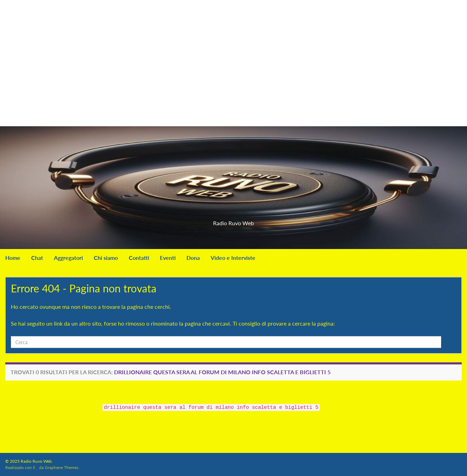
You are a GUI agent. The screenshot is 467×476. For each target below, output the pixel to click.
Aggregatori (68, 258)
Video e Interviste (233, 258)
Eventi (168, 258)
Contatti (139, 258)
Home (13, 258)
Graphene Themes (62, 467)
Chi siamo (106, 258)
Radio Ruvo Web (234, 221)
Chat (37, 258)
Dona (193, 258)
